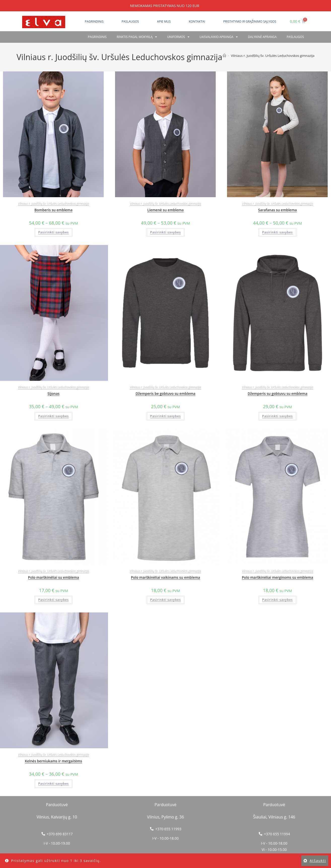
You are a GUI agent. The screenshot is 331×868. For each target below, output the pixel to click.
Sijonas (54, 394)
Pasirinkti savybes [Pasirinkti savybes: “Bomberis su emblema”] (54, 232)
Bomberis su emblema (53, 210)
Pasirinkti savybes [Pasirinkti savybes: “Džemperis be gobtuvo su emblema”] (166, 416)
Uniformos (178, 37)
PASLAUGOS (295, 37)
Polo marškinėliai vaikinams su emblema (165, 577)
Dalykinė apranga (262, 37)
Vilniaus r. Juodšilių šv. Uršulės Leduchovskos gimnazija (273, 56)
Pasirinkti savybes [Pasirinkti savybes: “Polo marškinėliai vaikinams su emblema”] (166, 600)
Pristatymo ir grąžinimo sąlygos (250, 22)
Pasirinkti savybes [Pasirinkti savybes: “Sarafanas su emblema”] (278, 232)
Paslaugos (130, 22)
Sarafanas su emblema (278, 210)
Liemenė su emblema (165, 210)
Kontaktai (197, 22)
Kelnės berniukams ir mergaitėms (53, 761)
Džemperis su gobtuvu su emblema (278, 394)
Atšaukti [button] (318, 861)
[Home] (224, 56)
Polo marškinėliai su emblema (53, 577)
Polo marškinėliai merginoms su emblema (278, 577)
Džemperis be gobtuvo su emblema (165, 394)
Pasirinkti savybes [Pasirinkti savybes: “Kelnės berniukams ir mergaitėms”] (54, 784)
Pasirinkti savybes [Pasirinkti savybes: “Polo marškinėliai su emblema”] (54, 600)
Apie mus (164, 22)
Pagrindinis (94, 22)
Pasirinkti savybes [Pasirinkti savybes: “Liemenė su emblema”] (166, 232)
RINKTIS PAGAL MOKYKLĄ (137, 37)
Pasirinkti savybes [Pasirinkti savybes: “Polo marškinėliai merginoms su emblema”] (278, 600)
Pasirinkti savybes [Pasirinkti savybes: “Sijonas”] (54, 416)
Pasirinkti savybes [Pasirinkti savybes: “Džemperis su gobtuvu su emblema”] (278, 416)
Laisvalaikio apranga (219, 37)
